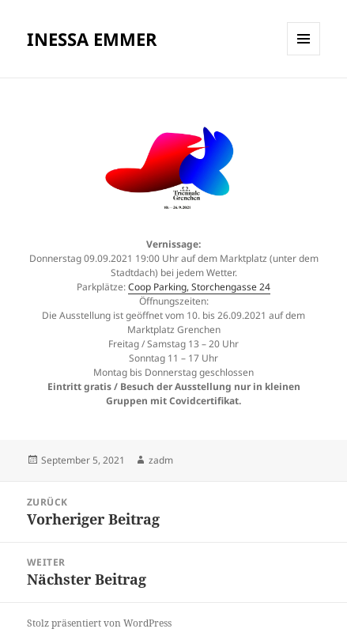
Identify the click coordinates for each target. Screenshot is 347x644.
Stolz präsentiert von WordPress (99, 623)
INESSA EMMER (92, 39)
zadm (161, 460)
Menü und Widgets (304, 55)
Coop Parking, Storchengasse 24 (199, 287)
